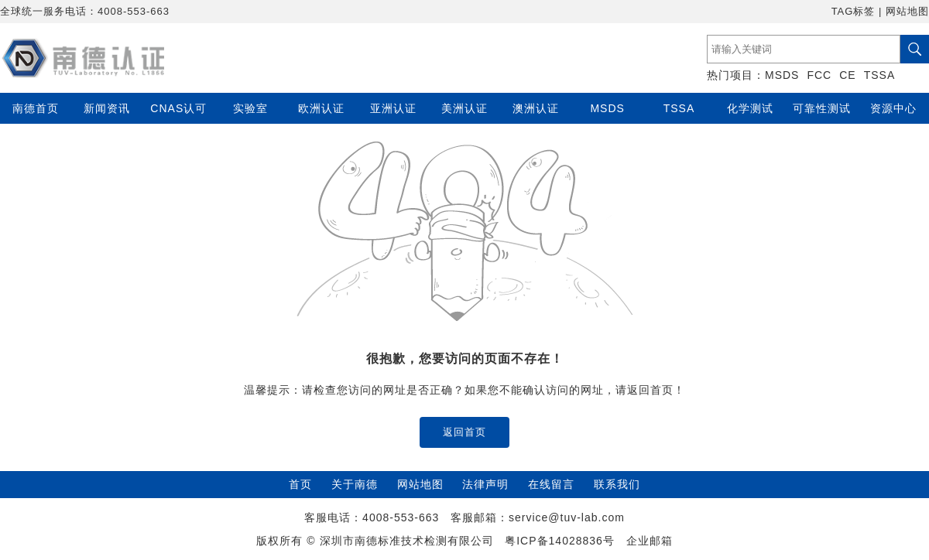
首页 (300, 484)
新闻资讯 (107, 108)
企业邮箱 (650, 541)
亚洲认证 (393, 108)
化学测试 (750, 108)
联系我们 (617, 484)
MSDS (782, 75)
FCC (819, 75)
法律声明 (485, 484)
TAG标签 (854, 11)
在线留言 (551, 484)
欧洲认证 (321, 108)
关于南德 (355, 484)
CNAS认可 (178, 108)
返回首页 (464, 432)
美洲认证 (464, 108)
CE (847, 75)
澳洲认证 (536, 108)
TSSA (880, 75)
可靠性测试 (822, 108)
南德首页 (36, 108)
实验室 (250, 108)
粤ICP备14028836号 (560, 541)
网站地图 (907, 11)
